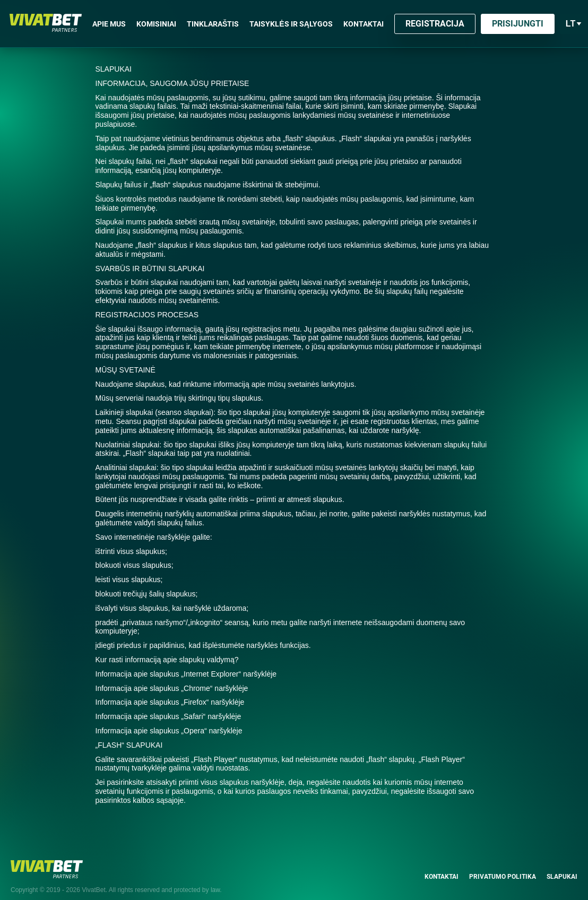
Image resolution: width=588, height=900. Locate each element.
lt (574, 24)
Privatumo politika (503, 868)
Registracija (435, 24)
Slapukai (562, 868)
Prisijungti (518, 24)
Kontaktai (442, 868)
